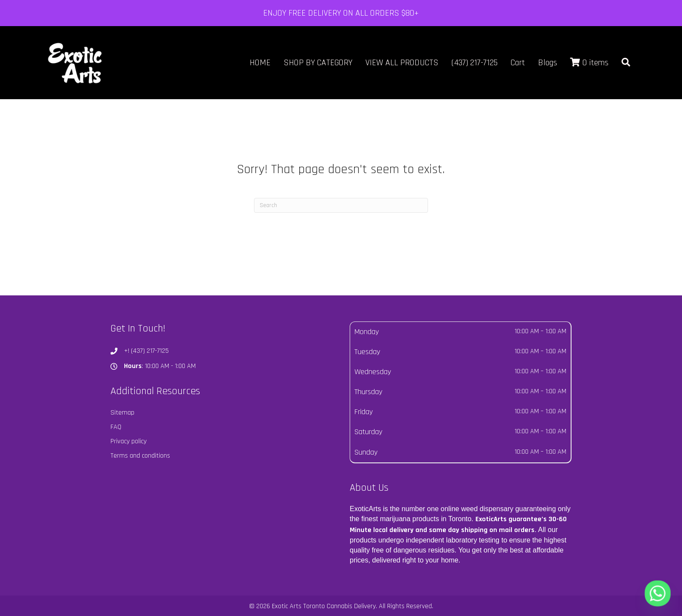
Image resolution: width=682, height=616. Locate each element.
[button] (626, 63)
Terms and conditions (140, 456)
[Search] (341, 205)
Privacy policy (129, 441)
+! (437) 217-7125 (146, 351)
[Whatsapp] (658, 593)
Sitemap (122, 413)
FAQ (116, 427)
